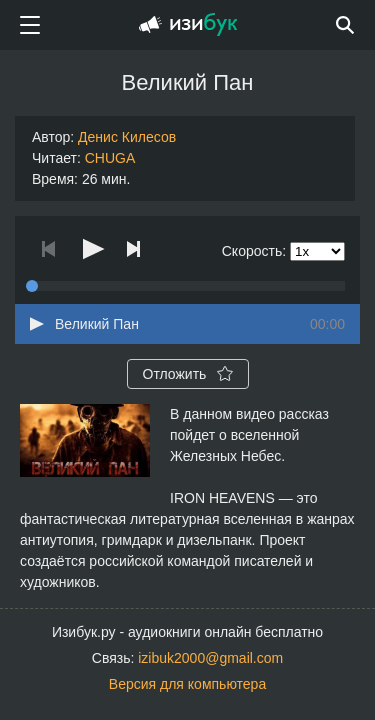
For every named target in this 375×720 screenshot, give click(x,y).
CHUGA (110, 158)
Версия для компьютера (187, 684)
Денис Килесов (127, 137)
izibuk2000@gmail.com (210, 658)
